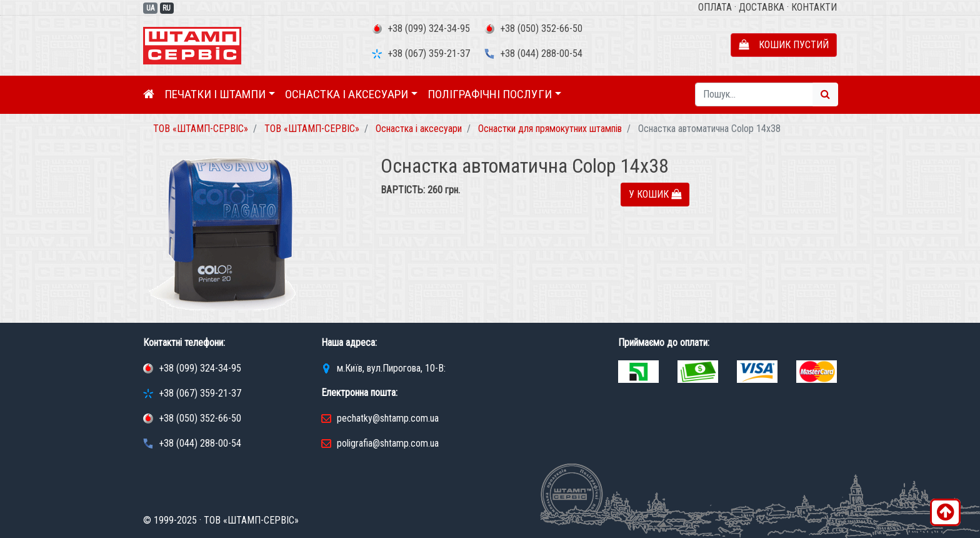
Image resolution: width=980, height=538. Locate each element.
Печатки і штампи (215, 94)
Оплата (715, 7)
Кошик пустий (784, 45)
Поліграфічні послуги (490, 94)
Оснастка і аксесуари (347, 94)
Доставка (762, 7)
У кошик (655, 194)
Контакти (814, 7)
